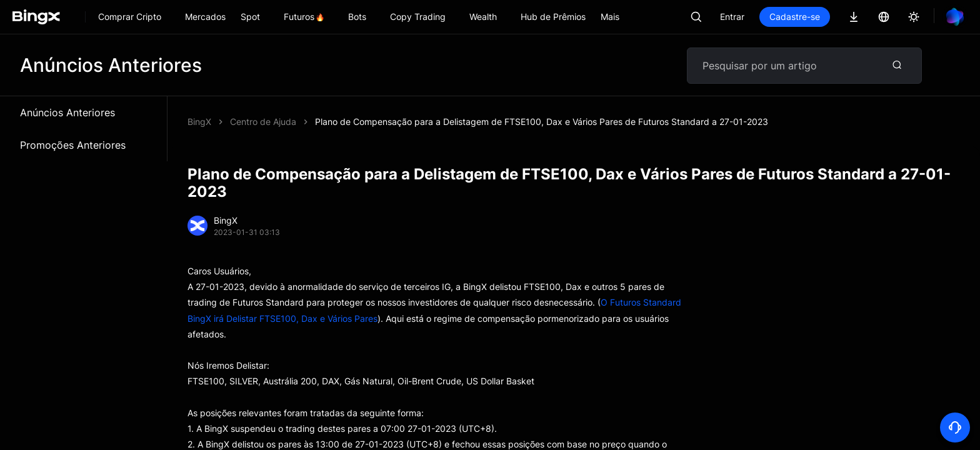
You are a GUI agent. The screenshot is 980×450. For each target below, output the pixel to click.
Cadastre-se (795, 17)
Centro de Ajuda (263, 122)
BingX (199, 122)
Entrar (732, 17)
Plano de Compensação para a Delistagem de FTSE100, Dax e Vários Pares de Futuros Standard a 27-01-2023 (542, 122)
